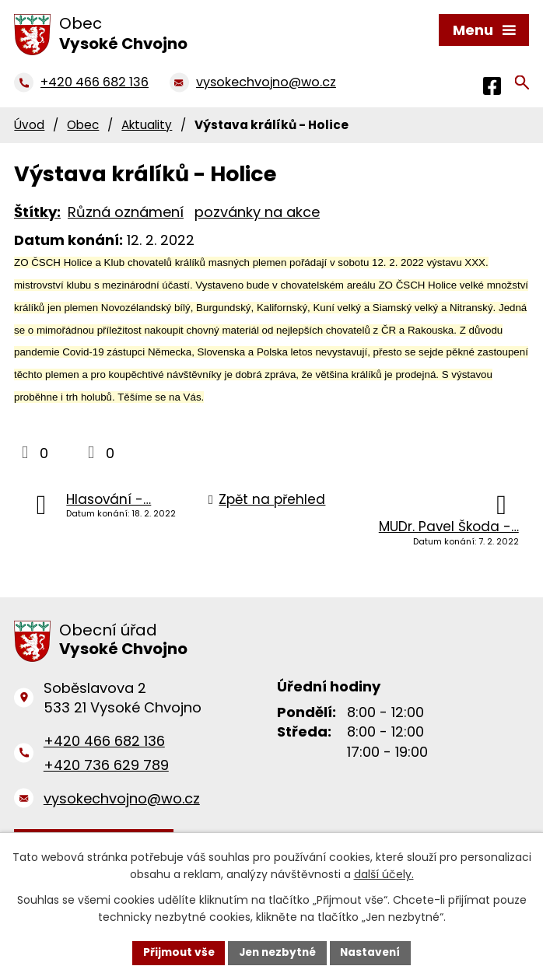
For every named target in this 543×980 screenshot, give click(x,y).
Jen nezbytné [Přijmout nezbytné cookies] (277, 952)
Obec (83, 125)
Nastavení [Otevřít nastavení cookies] (374, 952)
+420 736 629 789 (106, 764)
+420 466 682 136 (104, 741)
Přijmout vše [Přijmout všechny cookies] (175, 952)
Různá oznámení (126, 212)
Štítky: (37, 212)
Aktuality (147, 125)
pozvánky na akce (257, 212)
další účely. (384, 874)
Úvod (29, 125)
